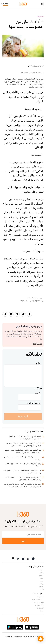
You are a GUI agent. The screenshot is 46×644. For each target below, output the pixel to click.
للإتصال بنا (40, 608)
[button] (41, 639)
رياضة (42, 584)
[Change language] (5, 4)
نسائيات (40, 17)
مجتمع (41, 575)
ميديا (42, 581)
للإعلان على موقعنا (38, 602)
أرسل (23, 541)
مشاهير (41, 587)
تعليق (38, 363)
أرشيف (41, 611)
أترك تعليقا (23, 416)
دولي (42, 589)
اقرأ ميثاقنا (37, 344)
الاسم (38, 393)
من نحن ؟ (41, 597)
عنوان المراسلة (33, 403)
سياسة (41, 570)
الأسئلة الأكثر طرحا (38, 600)
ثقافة (42, 578)
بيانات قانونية (39, 605)
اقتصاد (41, 573)
